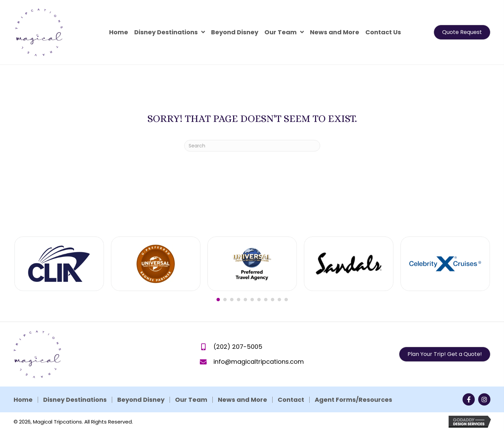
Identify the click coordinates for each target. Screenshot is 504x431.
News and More (164, 400)
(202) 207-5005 (238, 356)
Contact (212, 400)
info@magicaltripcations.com (259, 371)
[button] (462, 32)
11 (286, 311)
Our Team (113, 400)
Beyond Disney (62, 400)
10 (279, 311)
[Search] (252, 146)
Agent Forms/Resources (275, 400)
